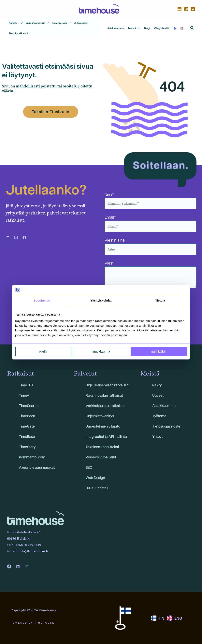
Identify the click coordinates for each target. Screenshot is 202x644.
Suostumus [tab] (42, 300)
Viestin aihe (151, 246)
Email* (151, 223)
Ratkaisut (21, 373)
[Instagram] (186, 9)
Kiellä (43, 351)
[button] (192, 28)
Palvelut (85, 373)
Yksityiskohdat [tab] (101, 300)
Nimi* (151, 201)
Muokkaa (101, 351)
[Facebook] (193, 9)
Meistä (150, 373)
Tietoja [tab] (160, 300)
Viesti (151, 275)
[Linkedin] (180, 9)
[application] (21, 23)
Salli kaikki (159, 351)
